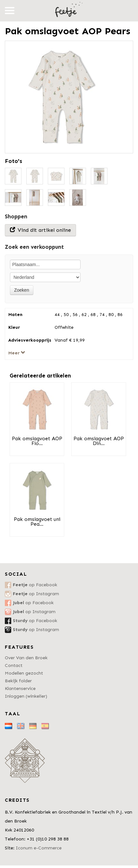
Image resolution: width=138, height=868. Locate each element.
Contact (14, 665)
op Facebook (35, 585)
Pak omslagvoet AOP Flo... (37, 441)
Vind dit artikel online (40, 230)
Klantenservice (20, 689)
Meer (17, 353)
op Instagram (36, 594)
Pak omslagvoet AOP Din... (99, 441)
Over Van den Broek (26, 658)
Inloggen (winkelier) (26, 696)
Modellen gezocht (24, 673)
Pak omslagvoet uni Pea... (37, 522)
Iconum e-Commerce (39, 848)
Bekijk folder (18, 681)
